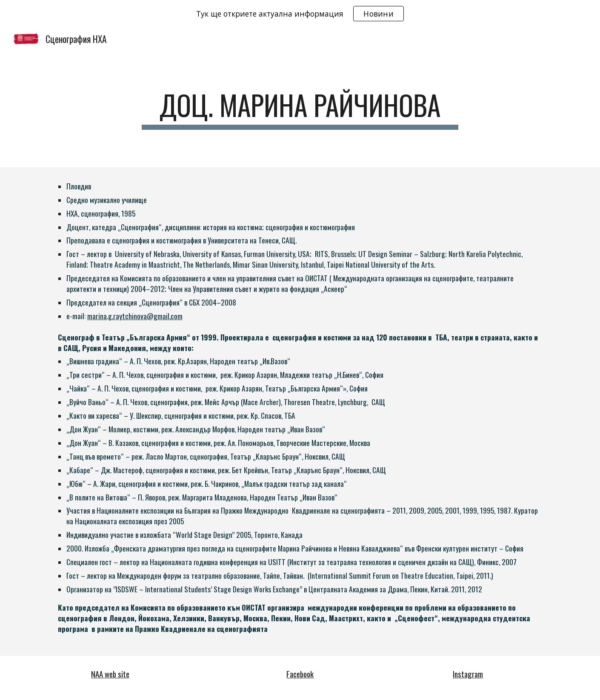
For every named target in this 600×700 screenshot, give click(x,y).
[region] (300, 14)
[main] (300, 109)
